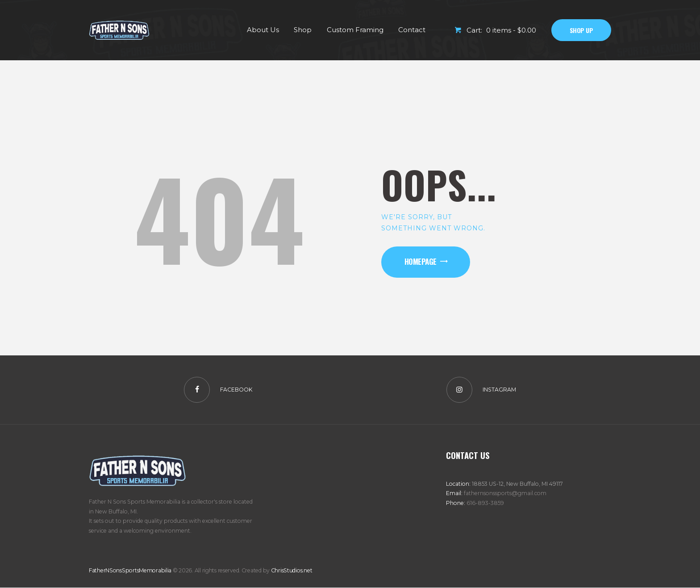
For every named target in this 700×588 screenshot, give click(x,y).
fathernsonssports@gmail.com (505, 493)
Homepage (421, 261)
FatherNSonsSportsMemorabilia (130, 570)
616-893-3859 (485, 503)
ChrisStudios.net (292, 570)
